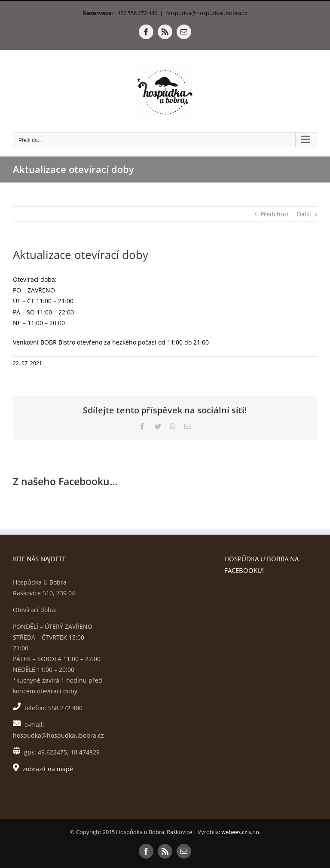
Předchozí (275, 214)
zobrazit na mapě (48, 769)
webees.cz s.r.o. (241, 832)
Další (304, 214)
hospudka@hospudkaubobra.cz (206, 13)
